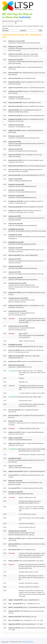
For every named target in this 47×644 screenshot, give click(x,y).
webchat (25, 17)
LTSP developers (28, 642)
